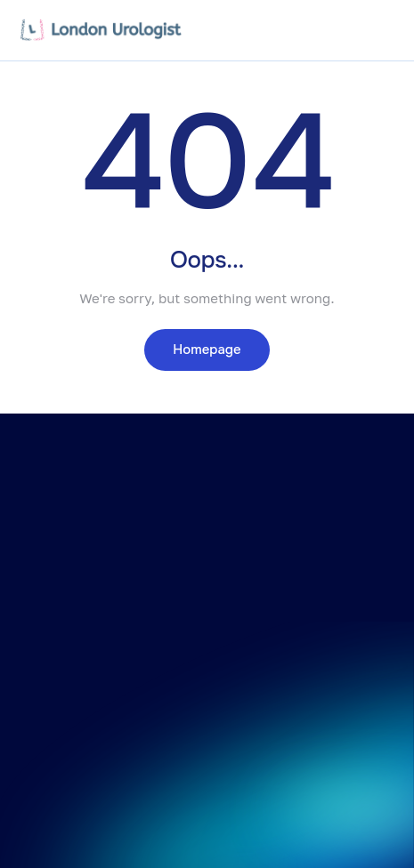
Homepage (207, 350)
